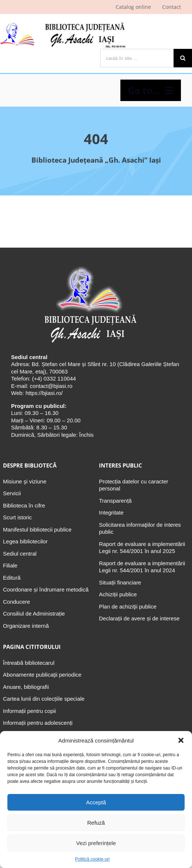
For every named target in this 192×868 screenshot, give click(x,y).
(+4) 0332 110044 (53, 378)
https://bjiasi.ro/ (44, 393)
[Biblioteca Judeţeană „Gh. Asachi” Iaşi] (89, 266)
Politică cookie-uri (92, 859)
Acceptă (96, 802)
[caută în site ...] (137, 58)
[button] (181, 740)
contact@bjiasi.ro (51, 386)
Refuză (96, 823)
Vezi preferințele (96, 843)
